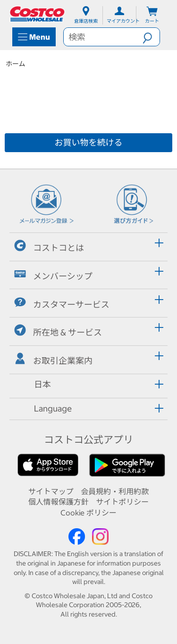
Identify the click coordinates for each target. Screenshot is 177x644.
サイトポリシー (122, 502)
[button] (151, 37)
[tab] (88, 245)
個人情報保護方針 (59, 502)
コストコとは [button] (49, 246)
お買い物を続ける (89, 142)
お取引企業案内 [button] (53, 359)
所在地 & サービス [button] (58, 331)
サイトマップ (51, 491)
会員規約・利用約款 (115, 491)
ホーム (16, 64)
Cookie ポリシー (88, 513)
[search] (103, 37)
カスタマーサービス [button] (62, 303)
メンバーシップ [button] (53, 275)
